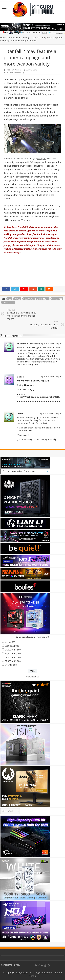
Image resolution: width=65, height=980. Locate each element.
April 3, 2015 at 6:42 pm (51, 343)
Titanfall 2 (9, 302)
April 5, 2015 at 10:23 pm (51, 413)
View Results (32, 677)
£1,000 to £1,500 (13, 650)
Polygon (41, 158)
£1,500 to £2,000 (13, 653)
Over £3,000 (11, 665)
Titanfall (57, 299)
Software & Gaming (19, 38)
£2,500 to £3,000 (13, 661)
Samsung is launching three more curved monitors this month (24, 314)
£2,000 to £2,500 (13, 657)
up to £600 (10, 642)
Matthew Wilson (14, 70)
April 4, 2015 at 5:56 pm (51, 376)
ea (10, 299)
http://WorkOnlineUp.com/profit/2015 (38, 397)
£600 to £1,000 (12, 646)
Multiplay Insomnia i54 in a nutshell (41, 325)
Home (3, 38)
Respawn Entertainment (36, 299)
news (18, 299)
